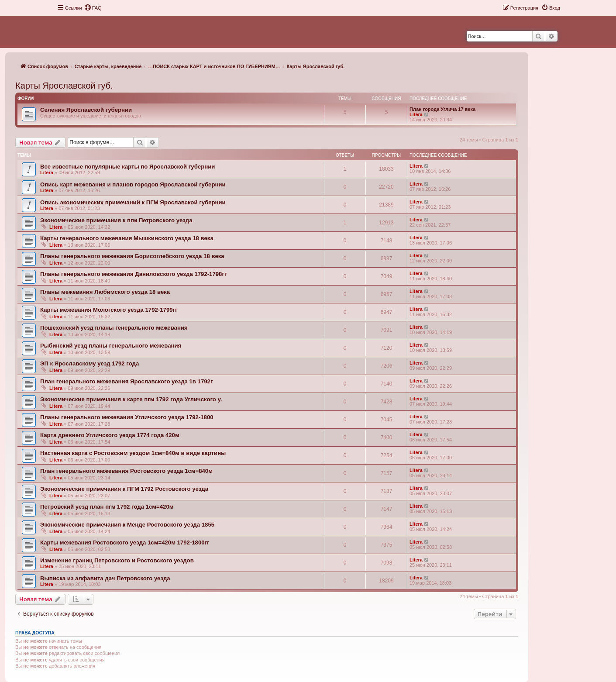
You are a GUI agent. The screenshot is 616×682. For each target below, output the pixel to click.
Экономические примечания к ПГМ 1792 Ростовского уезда (124, 489)
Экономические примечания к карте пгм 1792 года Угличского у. (131, 399)
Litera (416, 114)
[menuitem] (93, 8)
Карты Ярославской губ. (64, 86)
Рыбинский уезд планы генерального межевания (111, 346)
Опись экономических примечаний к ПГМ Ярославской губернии (133, 202)
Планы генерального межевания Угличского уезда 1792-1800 (127, 417)
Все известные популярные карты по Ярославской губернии (127, 167)
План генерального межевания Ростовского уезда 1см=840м (126, 471)
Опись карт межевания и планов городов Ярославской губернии (133, 184)
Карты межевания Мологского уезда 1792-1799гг (109, 310)
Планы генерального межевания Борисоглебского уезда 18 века (132, 256)
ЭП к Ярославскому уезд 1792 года (89, 363)
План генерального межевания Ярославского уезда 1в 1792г (126, 381)
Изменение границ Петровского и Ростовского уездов (117, 560)
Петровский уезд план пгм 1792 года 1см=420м (107, 507)
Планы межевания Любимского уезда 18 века (105, 292)
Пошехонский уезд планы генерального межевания (114, 328)
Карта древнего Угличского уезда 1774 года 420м (110, 435)
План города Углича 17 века (442, 109)
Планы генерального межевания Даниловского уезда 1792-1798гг (133, 274)
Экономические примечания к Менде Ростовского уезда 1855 (127, 525)
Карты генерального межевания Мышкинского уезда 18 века (127, 238)
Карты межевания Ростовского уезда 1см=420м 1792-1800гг (125, 542)
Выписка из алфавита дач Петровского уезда (105, 578)
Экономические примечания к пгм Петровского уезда (116, 220)
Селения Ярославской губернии (86, 110)
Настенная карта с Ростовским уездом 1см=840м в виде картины (133, 453)
